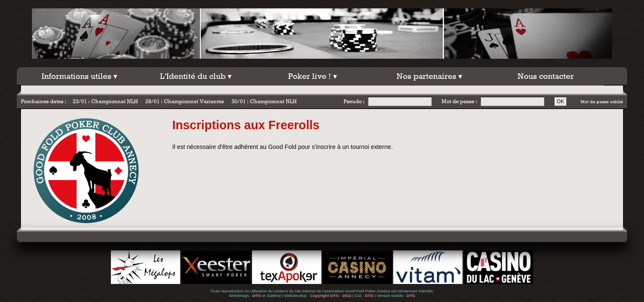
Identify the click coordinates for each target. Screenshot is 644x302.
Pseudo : (354, 101)
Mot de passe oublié (602, 102)
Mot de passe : (459, 101)
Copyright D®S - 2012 (331, 295)
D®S (257, 295)
